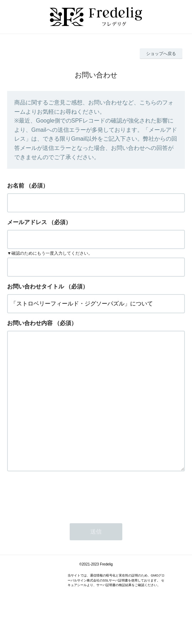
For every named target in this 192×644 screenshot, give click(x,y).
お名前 (16, 186)
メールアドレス (27, 222)
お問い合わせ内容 (30, 323)
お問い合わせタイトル (36, 286)
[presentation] (61, 524)
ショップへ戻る (161, 54)
